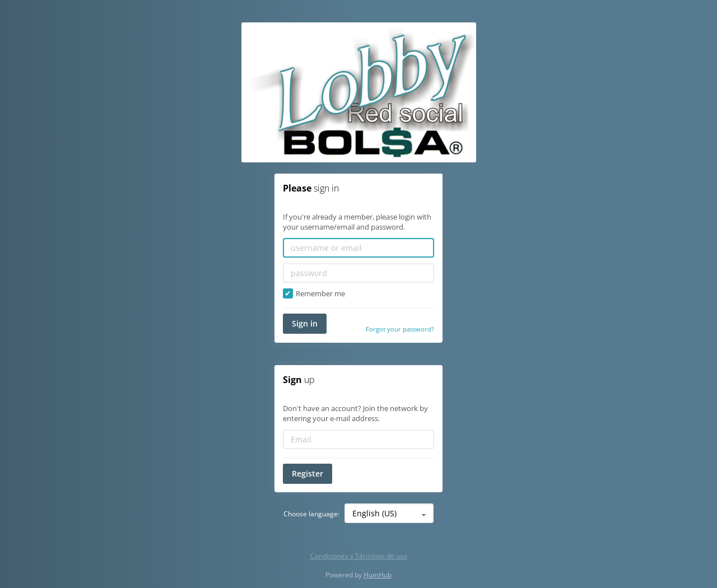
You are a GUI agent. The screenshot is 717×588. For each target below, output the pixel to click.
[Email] (358, 439)
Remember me (314, 294)
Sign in (305, 323)
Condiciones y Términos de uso (359, 556)
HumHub (378, 575)
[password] (358, 273)
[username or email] (358, 248)
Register (308, 473)
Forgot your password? (400, 329)
